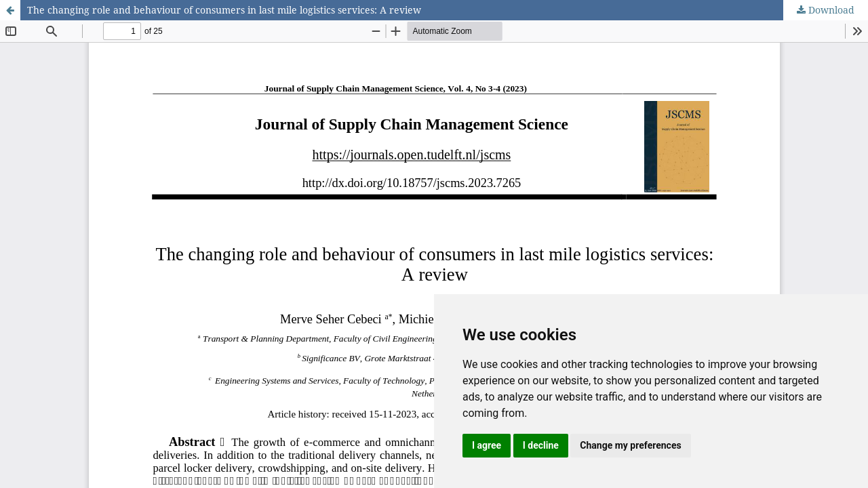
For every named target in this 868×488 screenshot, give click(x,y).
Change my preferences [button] (630, 445)
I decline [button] (541, 445)
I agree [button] (487, 445)
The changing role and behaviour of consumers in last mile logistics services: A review (224, 10)
